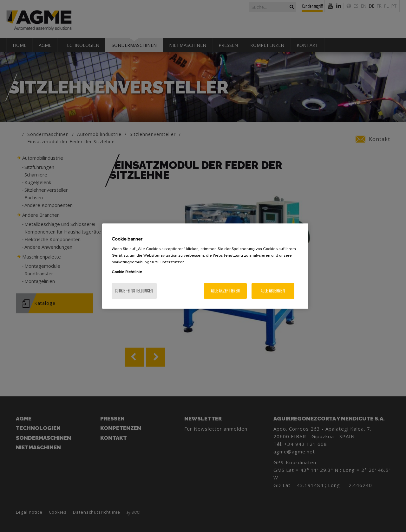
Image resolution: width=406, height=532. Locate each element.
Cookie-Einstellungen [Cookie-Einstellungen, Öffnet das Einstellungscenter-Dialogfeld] (134, 291)
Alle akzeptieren (225, 291)
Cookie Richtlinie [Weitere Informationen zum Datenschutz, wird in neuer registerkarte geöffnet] (127, 272)
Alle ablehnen (273, 291)
